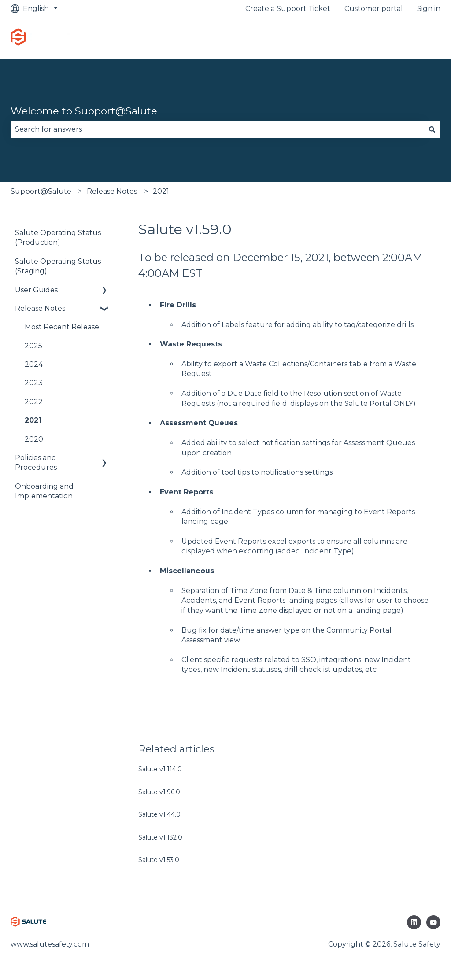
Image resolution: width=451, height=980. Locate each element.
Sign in (429, 9)
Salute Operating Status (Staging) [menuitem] (58, 266)
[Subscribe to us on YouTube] (433, 922)
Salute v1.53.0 (159, 860)
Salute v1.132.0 (160, 837)
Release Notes (112, 191)
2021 (161, 191)
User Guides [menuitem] (36, 290)
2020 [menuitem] (34, 439)
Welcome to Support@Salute (84, 111)
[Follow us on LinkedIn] (414, 922)
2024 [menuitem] (34, 364)
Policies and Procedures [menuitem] (36, 462)
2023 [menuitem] (34, 383)
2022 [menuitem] (34, 402)
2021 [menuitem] (33, 420)
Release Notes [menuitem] (40, 308)
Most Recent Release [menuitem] (62, 327)
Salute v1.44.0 (159, 814)
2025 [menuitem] (33, 346)
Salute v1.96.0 (159, 792)
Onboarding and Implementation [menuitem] (44, 491)
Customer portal (374, 9)
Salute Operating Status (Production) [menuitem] (58, 238)
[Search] (432, 129)
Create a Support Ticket (288, 9)
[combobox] (217, 129)
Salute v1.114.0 (160, 769)
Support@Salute (41, 191)
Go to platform (405, 38)
